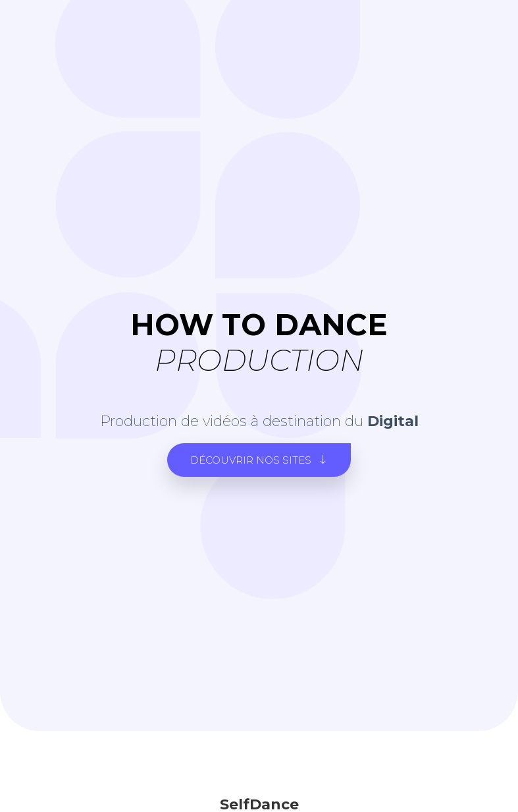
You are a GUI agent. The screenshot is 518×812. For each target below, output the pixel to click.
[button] (259, 460)
